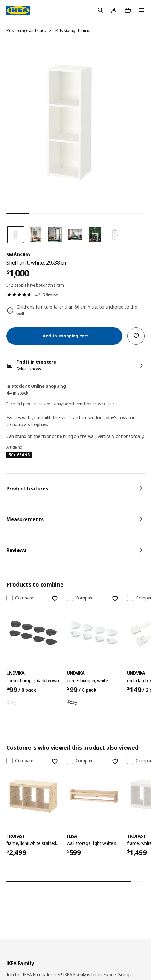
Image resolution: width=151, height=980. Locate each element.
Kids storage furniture (74, 31)
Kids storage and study (26, 31)
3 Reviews (51, 295)
